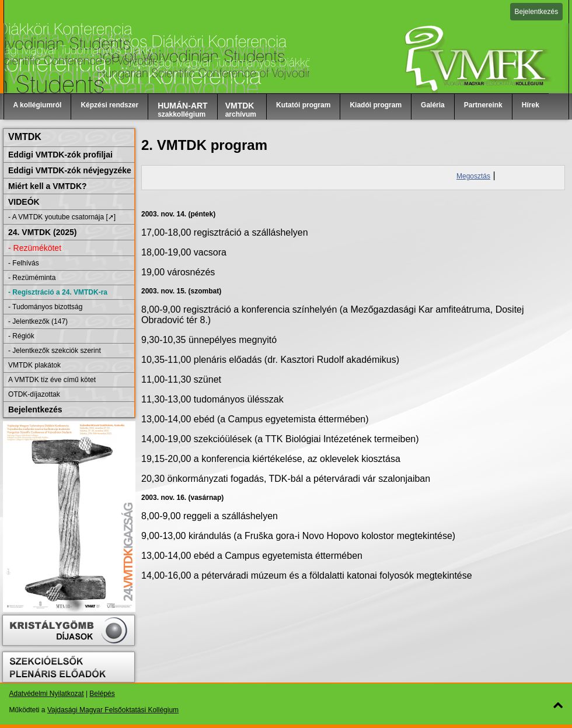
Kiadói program (376, 105)
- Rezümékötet (35, 248)
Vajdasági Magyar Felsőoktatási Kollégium (113, 710)
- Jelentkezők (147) (38, 321)
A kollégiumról (38, 105)
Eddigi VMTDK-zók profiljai (60, 155)
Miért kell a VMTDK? (48, 186)
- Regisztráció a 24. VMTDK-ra (58, 292)
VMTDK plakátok (34, 365)
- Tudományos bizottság (45, 307)
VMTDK (25, 137)
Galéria (433, 105)
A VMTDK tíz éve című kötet (52, 380)
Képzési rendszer (109, 105)
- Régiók (21, 336)
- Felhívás (24, 263)
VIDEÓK (24, 202)
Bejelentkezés (537, 12)
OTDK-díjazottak (34, 394)
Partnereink (483, 105)
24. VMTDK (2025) (42, 232)
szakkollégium (183, 110)
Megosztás (473, 176)
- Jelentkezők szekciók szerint (55, 351)
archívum (241, 110)
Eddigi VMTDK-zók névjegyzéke (70, 170)
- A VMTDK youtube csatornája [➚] (62, 217)
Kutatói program (303, 105)
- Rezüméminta (32, 278)
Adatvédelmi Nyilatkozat (47, 694)
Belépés (102, 694)
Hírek (531, 105)
